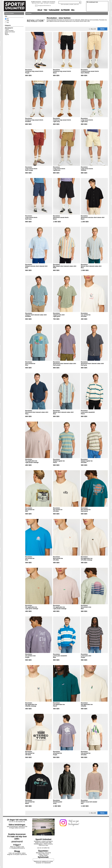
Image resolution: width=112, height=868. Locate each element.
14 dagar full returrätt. (17, 820)
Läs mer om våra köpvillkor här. (17, 822)
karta (47, 845)
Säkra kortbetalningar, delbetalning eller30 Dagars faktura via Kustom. (17, 827)
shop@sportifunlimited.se (44, 5)
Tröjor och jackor (9, 30)
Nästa (102, 29)
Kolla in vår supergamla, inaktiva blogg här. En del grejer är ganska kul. (17, 854)
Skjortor (7, 34)
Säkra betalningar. (17, 825)
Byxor (6, 33)
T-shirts (7, 29)
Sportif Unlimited (43, 839)
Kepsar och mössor (10, 32)
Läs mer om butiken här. (43, 848)
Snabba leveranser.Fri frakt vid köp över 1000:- (17, 837)
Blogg (17, 851)
